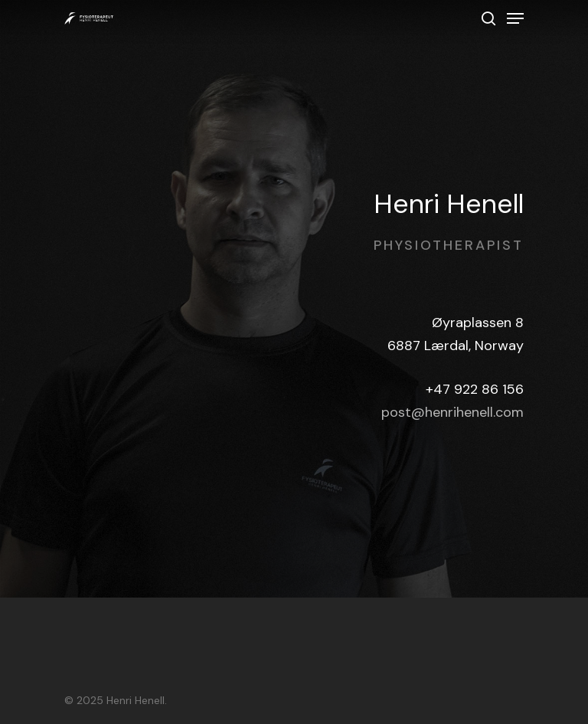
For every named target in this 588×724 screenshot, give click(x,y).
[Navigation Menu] (515, 18)
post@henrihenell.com (452, 412)
